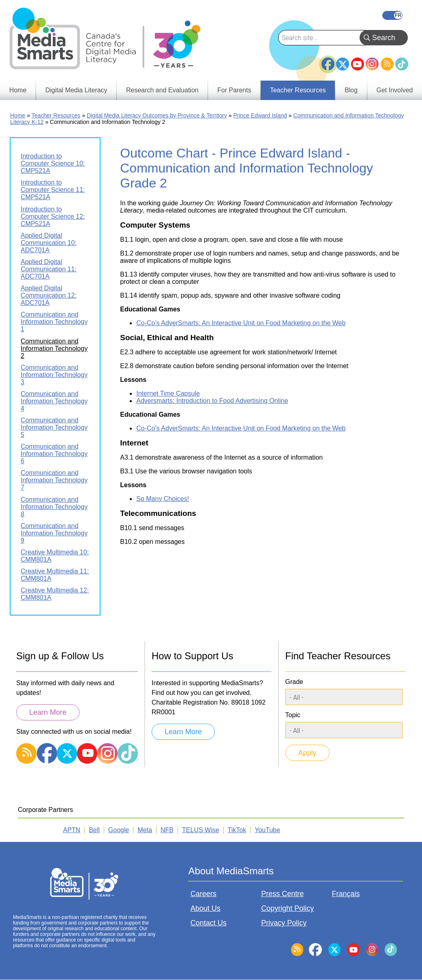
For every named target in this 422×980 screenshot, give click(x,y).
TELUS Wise (201, 830)
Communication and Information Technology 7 (54, 480)
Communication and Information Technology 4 (54, 401)
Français (392, 15)
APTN (72, 830)
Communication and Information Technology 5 (54, 427)
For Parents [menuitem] (234, 90)
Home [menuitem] (18, 90)
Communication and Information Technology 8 (54, 507)
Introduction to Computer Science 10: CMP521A (53, 163)
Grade (294, 682)
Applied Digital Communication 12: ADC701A (49, 295)
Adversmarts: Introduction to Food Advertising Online (212, 401)
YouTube (358, 64)
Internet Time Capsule (168, 393)
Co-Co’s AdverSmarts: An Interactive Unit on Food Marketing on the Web (241, 323)
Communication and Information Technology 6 (54, 454)
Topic (293, 715)
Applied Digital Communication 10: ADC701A (49, 243)
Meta (145, 830)
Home (18, 115)
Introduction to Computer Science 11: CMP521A (53, 190)
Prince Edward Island (260, 115)
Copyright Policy (287, 908)
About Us (206, 908)
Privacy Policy (284, 923)
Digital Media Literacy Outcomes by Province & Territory (157, 115)
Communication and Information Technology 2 (54, 348)
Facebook (328, 61)
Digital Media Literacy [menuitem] (76, 90)
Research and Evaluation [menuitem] (162, 90)
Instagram (372, 64)
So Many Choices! (163, 499)
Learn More (48, 712)
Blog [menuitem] (351, 90)
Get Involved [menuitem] (395, 90)
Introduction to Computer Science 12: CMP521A (53, 216)
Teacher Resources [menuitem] (298, 90)
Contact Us (209, 923)
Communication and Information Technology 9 (54, 533)
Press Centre (282, 894)
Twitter (343, 64)
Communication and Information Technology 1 (54, 322)
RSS (387, 64)
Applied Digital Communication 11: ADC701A (49, 269)
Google (119, 830)
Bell (94, 830)
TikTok (402, 64)
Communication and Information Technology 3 (54, 375)
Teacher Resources (56, 115)
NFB (167, 830)
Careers (204, 894)
